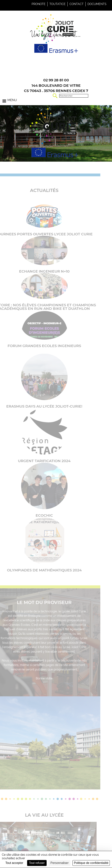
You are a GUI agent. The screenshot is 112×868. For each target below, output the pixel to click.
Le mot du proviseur (38, 602)
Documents (97, 4)
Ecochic (38, 515)
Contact (77, 4)
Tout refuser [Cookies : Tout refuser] (37, 863)
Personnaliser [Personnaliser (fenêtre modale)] (60, 863)
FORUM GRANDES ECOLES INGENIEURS (38, 346)
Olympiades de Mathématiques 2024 (38, 570)
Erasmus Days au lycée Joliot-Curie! (38, 406)
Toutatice (57, 4)
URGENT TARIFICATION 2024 (38, 461)
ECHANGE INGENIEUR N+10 (38, 271)
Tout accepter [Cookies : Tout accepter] (14, 863)
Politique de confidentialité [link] (91, 863)
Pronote (39, 4)
